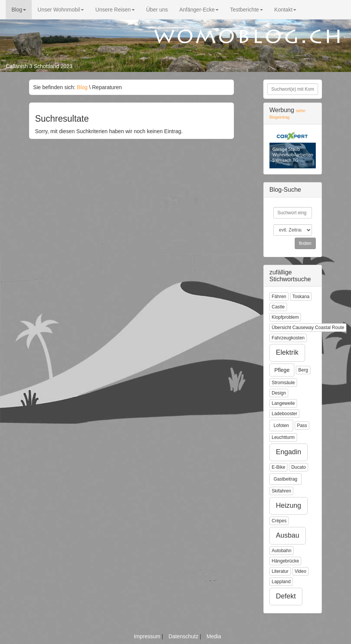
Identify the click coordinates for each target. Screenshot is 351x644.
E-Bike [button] (278, 467)
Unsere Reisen (115, 10)
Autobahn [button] (282, 551)
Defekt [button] (286, 596)
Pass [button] (302, 426)
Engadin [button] (289, 452)
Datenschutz (184, 636)
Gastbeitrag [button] (286, 479)
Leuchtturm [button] (283, 437)
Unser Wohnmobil (61, 10)
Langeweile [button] (283, 403)
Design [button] (279, 393)
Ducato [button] (299, 467)
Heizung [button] (289, 505)
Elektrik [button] (287, 352)
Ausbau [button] (288, 535)
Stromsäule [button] (283, 383)
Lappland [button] (281, 582)
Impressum (148, 636)
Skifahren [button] (282, 491)
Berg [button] (303, 370)
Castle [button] (278, 307)
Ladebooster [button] (285, 414)
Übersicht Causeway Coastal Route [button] (308, 328)
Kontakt (285, 10)
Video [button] (300, 571)
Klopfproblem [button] (285, 317)
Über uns (157, 10)
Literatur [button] (280, 571)
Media (214, 636)
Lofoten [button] (281, 426)
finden (305, 243)
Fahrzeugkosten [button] (288, 338)
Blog (19, 10)
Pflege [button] (282, 370)
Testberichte (246, 10)
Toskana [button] (301, 297)
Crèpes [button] (279, 521)
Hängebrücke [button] (285, 561)
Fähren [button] (279, 297)
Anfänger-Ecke (199, 10)
